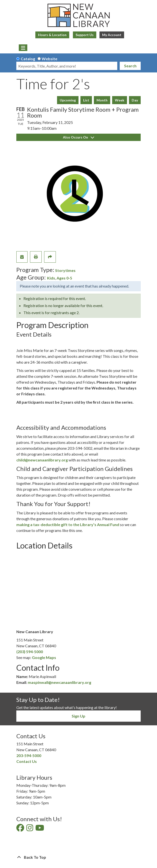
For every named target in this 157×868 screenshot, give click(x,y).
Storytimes (65, 270)
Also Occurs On (78, 137)
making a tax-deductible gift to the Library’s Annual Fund (68, 524)
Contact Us (27, 761)
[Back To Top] (78, 857)
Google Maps (44, 657)
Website (49, 59)
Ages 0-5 (64, 278)
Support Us (85, 35)
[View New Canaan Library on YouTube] (40, 829)
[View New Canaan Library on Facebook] (21, 829)
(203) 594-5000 (30, 652)
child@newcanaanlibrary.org (42, 460)
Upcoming (68, 100)
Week (120, 100)
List (86, 100)
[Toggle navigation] (23, 48)
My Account (112, 35)
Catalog (28, 59)
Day (135, 100)
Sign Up (78, 716)
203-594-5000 (29, 755)
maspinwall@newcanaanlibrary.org (59, 682)
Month (102, 100)
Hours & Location (52, 35)
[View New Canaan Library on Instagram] (30, 829)
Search (130, 66)
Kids (51, 278)
